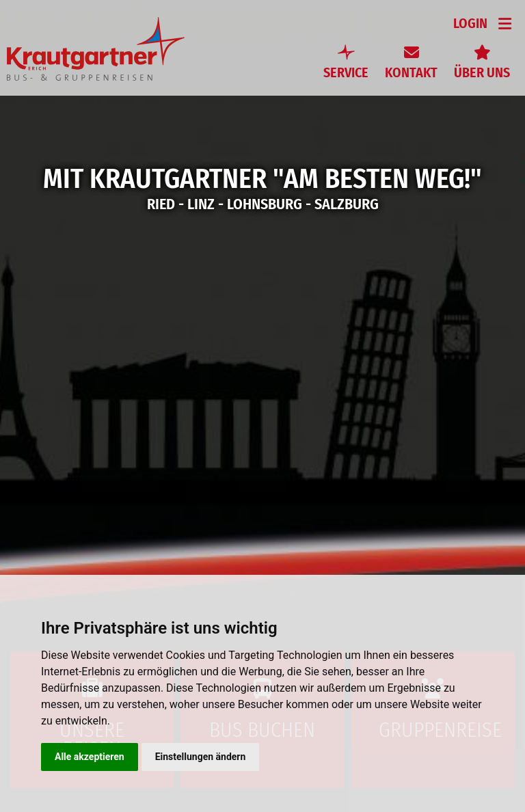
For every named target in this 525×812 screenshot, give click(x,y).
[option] (262, 406)
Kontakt (411, 72)
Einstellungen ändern (201, 757)
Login (470, 23)
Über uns (482, 72)
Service (346, 72)
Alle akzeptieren (90, 757)
